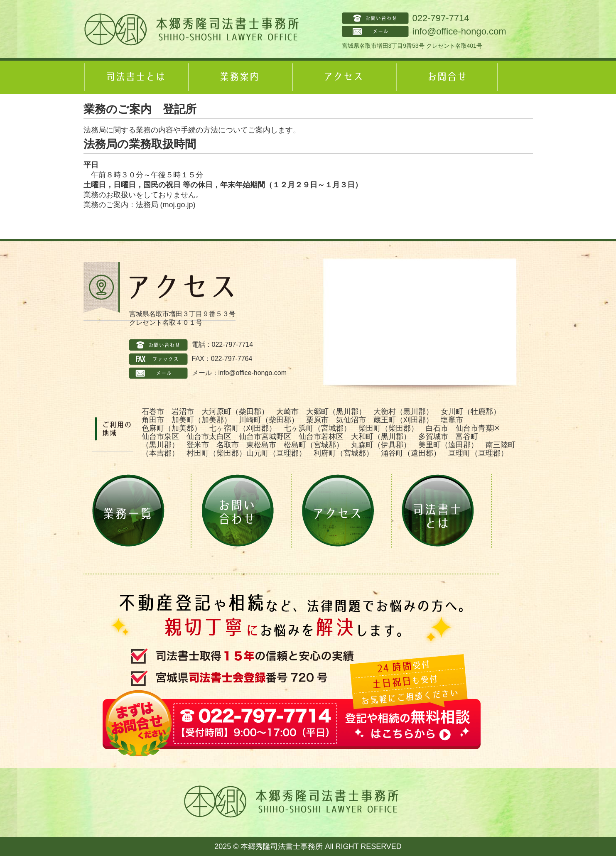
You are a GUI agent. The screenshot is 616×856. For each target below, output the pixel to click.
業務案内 (239, 77)
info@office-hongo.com (459, 31)
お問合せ (447, 77)
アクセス (343, 77)
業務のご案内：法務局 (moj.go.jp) (140, 205)
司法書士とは (135, 77)
